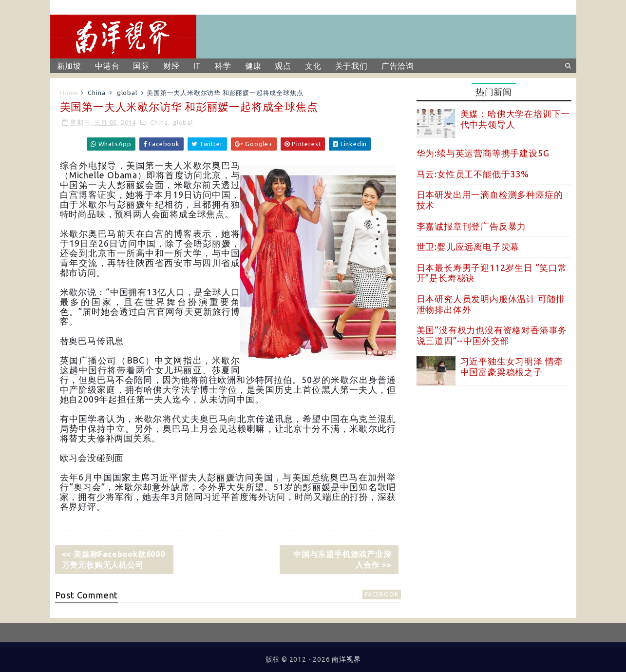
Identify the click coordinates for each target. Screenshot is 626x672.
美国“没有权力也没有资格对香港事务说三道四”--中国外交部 (492, 335)
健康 (253, 66)
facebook (381, 594)
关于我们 (351, 66)
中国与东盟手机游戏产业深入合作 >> (342, 559)
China (96, 93)
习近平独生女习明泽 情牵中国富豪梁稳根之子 (512, 366)
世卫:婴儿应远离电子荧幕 (468, 247)
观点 (283, 66)
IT (198, 66)
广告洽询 (398, 66)
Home (69, 93)
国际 (141, 66)
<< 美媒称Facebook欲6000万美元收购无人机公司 (114, 559)
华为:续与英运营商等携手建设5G (483, 153)
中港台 (107, 66)
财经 (171, 66)
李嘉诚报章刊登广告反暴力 (472, 226)
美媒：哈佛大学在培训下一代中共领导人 (515, 119)
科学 (223, 66)
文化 (313, 66)
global (127, 93)
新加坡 (69, 66)
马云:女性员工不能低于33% (473, 174)
